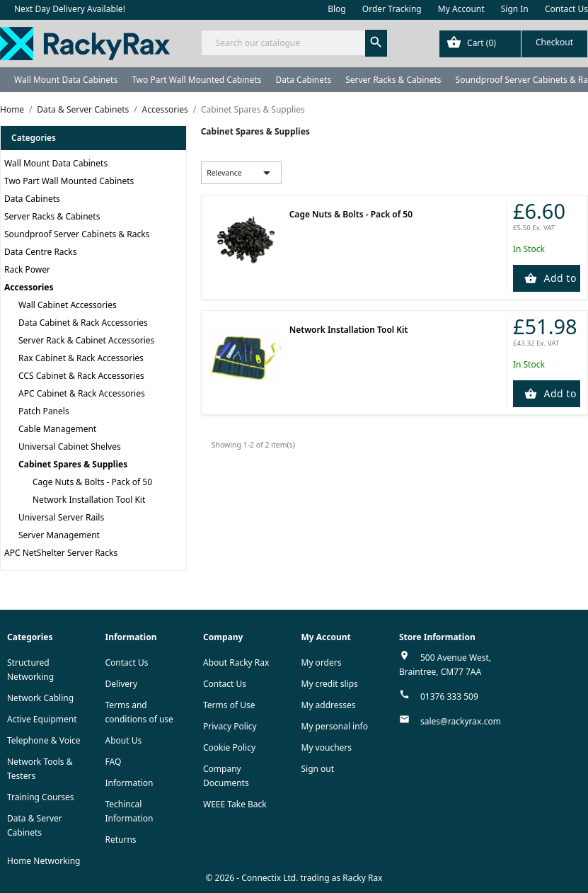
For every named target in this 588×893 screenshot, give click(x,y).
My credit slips (330, 684)
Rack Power (27, 269)
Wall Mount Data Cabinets (66, 80)
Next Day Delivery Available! (70, 9)
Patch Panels (44, 411)
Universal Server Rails (61, 517)
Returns (121, 840)
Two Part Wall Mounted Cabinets (196, 80)
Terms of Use (229, 705)
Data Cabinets (303, 80)
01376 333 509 (449, 696)
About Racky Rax (236, 662)
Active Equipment (42, 719)
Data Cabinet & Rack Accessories (83, 323)
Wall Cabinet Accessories (68, 305)
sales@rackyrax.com (461, 721)
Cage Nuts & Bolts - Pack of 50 (92, 482)
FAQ (114, 762)
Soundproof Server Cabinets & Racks (77, 234)
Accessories (29, 287)
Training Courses (41, 797)
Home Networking (44, 861)
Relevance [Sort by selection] (241, 173)
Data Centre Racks (41, 252)
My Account (461, 9)
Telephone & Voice (44, 740)
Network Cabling (40, 698)
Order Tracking (392, 9)
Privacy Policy (230, 726)
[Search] (294, 43)
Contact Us (566, 9)
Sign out (318, 769)
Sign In (515, 9)
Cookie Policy (229, 747)
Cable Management (57, 429)
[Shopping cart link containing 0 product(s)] (513, 44)
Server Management (59, 535)
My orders (322, 662)
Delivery (122, 684)
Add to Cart (560, 278)
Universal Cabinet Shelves (70, 446)
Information (129, 783)
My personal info (335, 726)
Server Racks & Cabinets (393, 80)
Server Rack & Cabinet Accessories (86, 340)
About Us (124, 740)
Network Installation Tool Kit (89, 500)
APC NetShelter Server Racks (61, 553)
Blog (337, 9)
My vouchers (327, 747)
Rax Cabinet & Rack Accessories (81, 358)
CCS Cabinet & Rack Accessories (81, 376)
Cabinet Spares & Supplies (73, 464)
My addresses (329, 705)
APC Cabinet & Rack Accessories (82, 393)
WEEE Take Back (235, 804)
